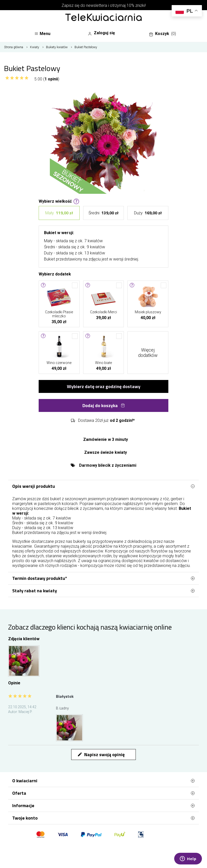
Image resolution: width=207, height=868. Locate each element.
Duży (148, 213)
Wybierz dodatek (55, 274)
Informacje (104, 806)
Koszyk (162, 34)
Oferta (104, 793)
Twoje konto (104, 818)
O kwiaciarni (104, 781)
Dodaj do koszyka (104, 405)
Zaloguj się (101, 33)
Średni (104, 213)
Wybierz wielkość (59, 201)
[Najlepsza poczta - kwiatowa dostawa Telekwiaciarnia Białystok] (104, 18)
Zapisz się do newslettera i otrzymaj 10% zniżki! (104, 5)
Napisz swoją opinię (101, 754)
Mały (59, 213)
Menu (42, 34)
